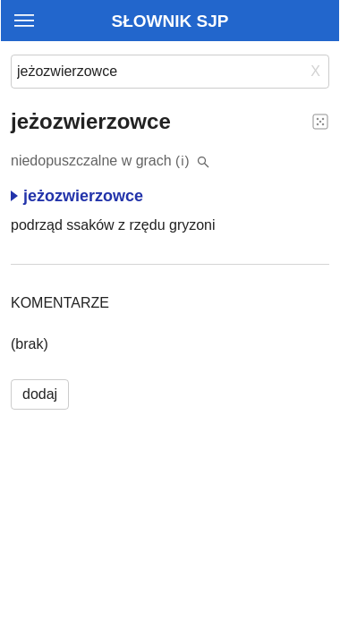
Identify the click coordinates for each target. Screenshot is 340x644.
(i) (183, 161)
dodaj (40, 394)
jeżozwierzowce (77, 196)
